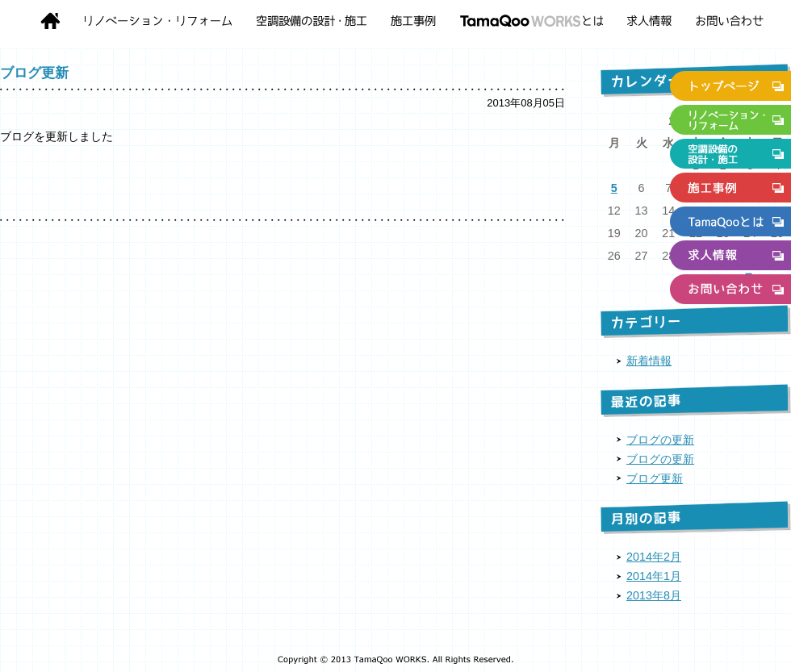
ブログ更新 (34, 73)
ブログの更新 (660, 440)
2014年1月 (654, 576)
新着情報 (649, 361)
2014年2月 (654, 557)
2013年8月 (654, 595)
